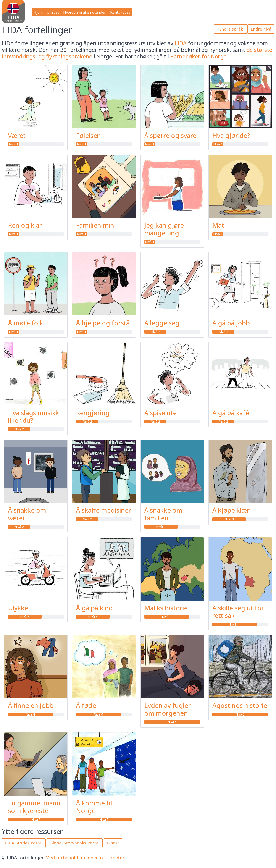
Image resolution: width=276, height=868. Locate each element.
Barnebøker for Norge (198, 56)
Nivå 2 (155, 332)
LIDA (181, 43)
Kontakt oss (120, 12)
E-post (113, 843)
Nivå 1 (14, 144)
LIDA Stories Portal (24, 843)
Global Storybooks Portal (75, 843)
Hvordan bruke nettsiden (85, 12)
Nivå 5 (172, 722)
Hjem (38, 12)
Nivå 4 (167, 617)
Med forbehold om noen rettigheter (85, 858)
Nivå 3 (161, 527)
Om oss (53, 12)
